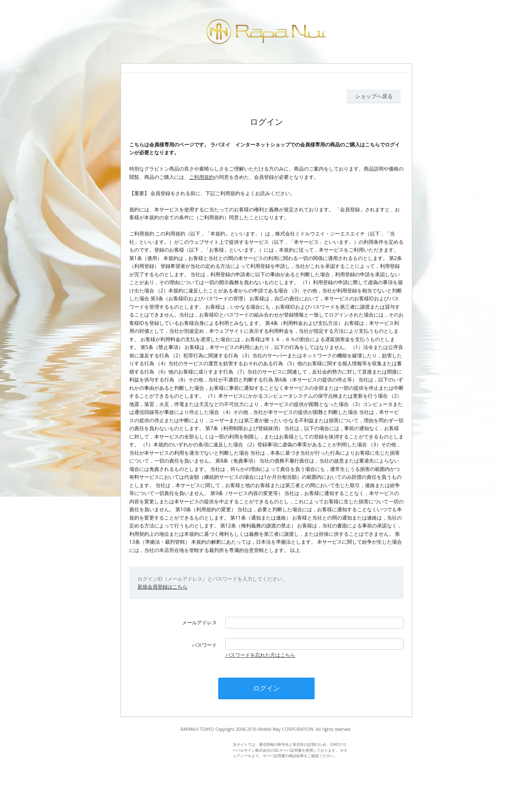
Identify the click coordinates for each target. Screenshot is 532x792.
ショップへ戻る (374, 96)
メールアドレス (199, 622)
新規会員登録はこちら (163, 587)
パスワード (204, 645)
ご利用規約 (202, 177)
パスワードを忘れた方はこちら (260, 655)
